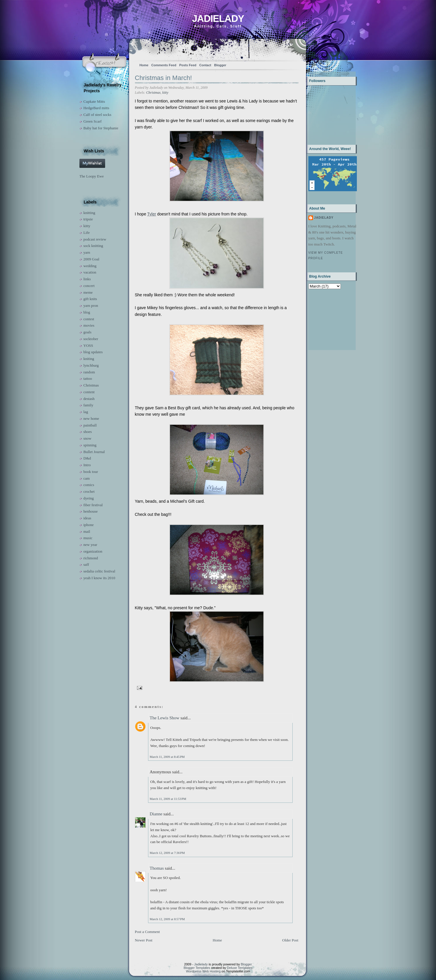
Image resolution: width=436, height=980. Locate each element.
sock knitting (93, 246)
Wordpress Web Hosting (203, 971)
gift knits (90, 299)
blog (87, 312)
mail (87, 531)
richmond (91, 558)
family (88, 405)
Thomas (157, 868)
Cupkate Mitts (94, 101)
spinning (90, 445)
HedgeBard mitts (96, 108)
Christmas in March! (164, 78)
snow (87, 438)
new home (91, 418)
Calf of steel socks (98, 115)
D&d (87, 458)
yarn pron (91, 306)
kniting (89, 359)
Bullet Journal (94, 452)
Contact (205, 65)
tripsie (88, 219)
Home (144, 65)
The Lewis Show (165, 718)
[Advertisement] (327, 319)
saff (86, 564)
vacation (90, 272)
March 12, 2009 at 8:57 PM (167, 919)
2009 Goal (92, 259)
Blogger (220, 65)
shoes (88, 432)
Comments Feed (164, 65)
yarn (87, 252)
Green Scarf (93, 121)
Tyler (152, 214)
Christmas (91, 385)
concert (89, 286)
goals (87, 332)
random (89, 372)
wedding (90, 266)
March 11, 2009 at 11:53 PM (168, 799)
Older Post (290, 940)
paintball (90, 425)
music (88, 538)
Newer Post (144, 940)
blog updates (93, 352)
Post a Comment (147, 932)
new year (90, 545)
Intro (87, 465)
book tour (91, 472)
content (89, 392)
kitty (87, 226)
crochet (89, 491)
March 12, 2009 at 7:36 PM (167, 853)
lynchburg (91, 365)
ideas (87, 518)
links (87, 279)
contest (89, 319)
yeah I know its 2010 (99, 578)
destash (89, 399)
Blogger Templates (197, 968)
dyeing (89, 498)
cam (87, 478)
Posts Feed (188, 65)
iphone (89, 525)
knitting (89, 213)
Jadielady (218, 19)
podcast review (95, 239)
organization (93, 551)
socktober (91, 339)
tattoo (88, 378)
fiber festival (93, 505)
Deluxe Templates (240, 968)
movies (89, 325)
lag (86, 412)
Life (87, 233)
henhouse (91, 511)
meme (88, 292)
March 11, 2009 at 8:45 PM (167, 757)
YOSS (88, 345)
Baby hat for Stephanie (101, 128)
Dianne (156, 814)
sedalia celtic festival (99, 571)
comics (89, 485)
